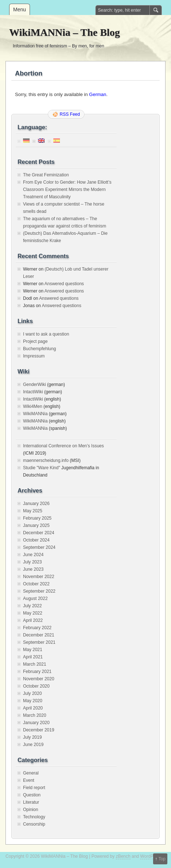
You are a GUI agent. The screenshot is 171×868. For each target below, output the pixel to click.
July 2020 (32, 693)
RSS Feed (70, 114)
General (31, 773)
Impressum (34, 356)
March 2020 (35, 715)
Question (32, 795)
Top (162, 859)
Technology (34, 817)
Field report (34, 788)
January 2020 (36, 723)
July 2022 (32, 606)
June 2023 (33, 569)
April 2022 (33, 620)
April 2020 (33, 708)
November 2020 (39, 679)
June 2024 (33, 555)
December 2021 (39, 635)
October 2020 (36, 686)
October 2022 (36, 584)
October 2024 (36, 540)
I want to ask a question (46, 334)
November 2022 (39, 577)
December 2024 (39, 533)
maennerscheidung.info (46, 460)
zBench (123, 856)
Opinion (31, 810)
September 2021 (39, 642)
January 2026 (36, 504)
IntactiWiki (33, 392)
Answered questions (64, 284)
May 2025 (33, 511)
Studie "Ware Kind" (41, 468)
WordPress (151, 856)
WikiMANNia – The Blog (64, 32)
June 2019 (33, 745)
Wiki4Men (33, 406)
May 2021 (33, 650)
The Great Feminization (46, 175)
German (98, 94)
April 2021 (33, 657)
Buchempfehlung (39, 349)
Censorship (34, 824)
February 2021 (37, 672)
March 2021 (35, 664)
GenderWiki (35, 385)
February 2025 (37, 518)
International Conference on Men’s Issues (63, 446)
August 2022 (35, 599)
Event (29, 780)
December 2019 (39, 730)
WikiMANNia (35, 414)
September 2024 (39, 547)
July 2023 (32, 562)
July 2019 (32, 737)
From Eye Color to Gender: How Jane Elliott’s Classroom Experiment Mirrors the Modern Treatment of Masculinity (67, 190)
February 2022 (37, 628)
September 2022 (39, 591)
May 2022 (33, 613)
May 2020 (33, 701)
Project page (35, 341)
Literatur (31, 802)
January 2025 (36, 525)
